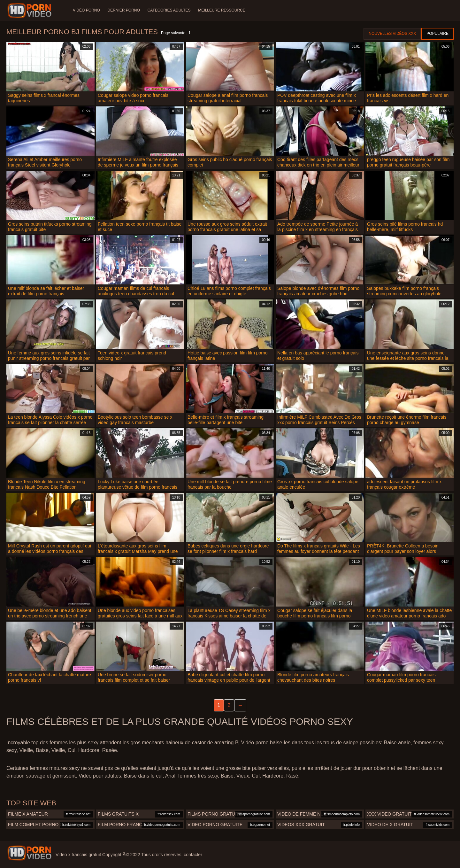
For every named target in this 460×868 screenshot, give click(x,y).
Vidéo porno (86, 10)
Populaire (437, 34)
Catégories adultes (169, 10)
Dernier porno (124, 10)
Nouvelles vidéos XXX (392, 34)
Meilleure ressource (222, 10)
